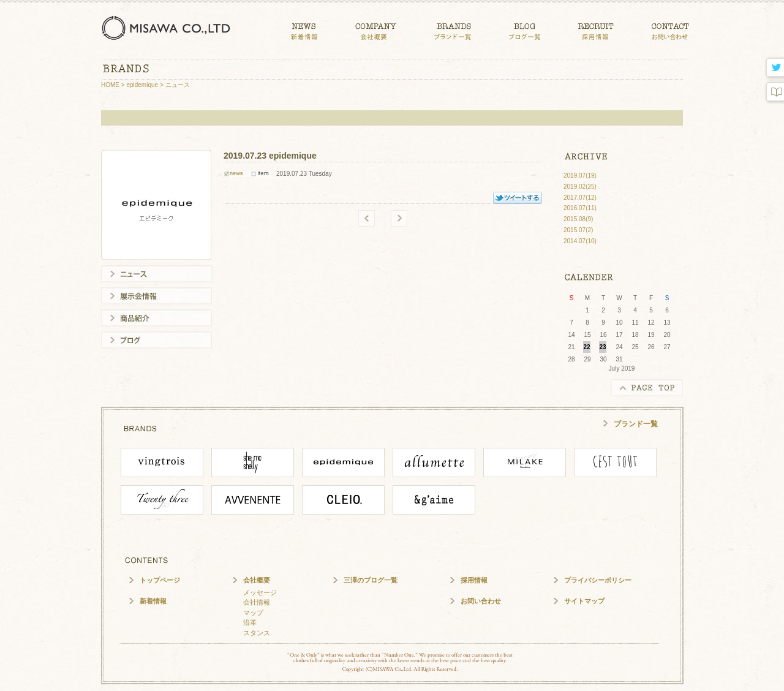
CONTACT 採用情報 (596, 29)
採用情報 (474, 580)
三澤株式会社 (168, 28)
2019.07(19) (580, 176)
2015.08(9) (578, 219)
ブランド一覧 (636, 424)
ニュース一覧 (157, 274)
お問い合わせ (481, 601)
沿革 (250, 622)
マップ (253, 613)
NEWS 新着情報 (304, 29)
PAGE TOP (647, 388)
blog (774, 92)
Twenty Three (162, 500)
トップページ (160, 580)
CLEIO (343, 500)
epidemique (142, 85)
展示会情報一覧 (157, 296)
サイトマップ (584, 601)
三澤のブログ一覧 (371, 580)
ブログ (157, 340)
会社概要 (257, 580)
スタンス (257, 633)
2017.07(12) (580, 198)
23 (602, 347)
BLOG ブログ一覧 (525, 29)
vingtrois (162, 463)
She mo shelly (253, 463)
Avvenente (253, 500)
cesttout (615, 463)
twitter (774, 68)
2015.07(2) (578, 230)
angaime (434, 500)
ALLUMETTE (434, 463)
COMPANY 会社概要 (376, 29)
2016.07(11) (580, 208)
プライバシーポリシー (598, 580)
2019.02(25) (580, 187)
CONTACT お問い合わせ (670, 29)
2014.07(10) (580, 241)
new (399, 218)
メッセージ (260, 592)
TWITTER (518, 198)
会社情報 (257, 602)
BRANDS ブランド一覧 (453, 29)
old (367, 218)
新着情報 (153, 601)
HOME (110, 85)
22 (586, 347)
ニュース (178, 85)
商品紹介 (157, 318)
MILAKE (525, 463)
